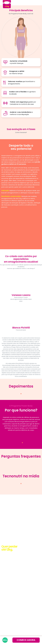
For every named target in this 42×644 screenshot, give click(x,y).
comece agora (26, 640)
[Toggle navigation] (38, 3)
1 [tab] (21, 394)
